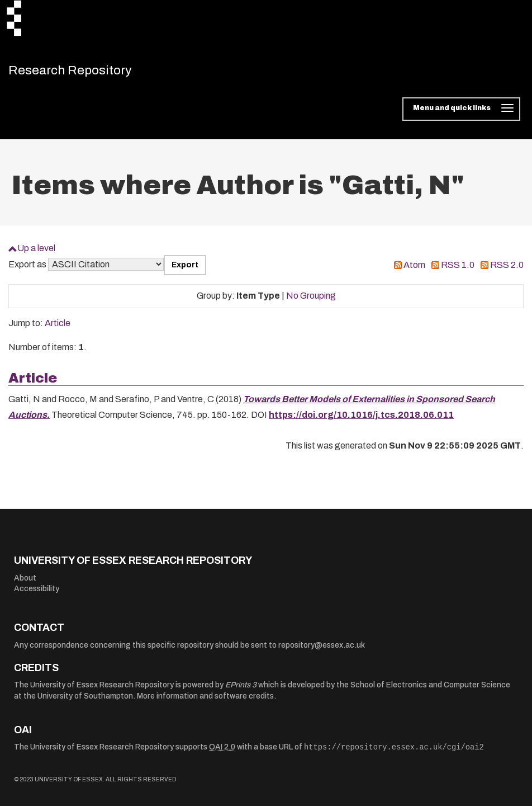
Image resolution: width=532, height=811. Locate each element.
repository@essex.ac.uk (322, 650)
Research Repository (87, 73)
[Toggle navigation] (461, 114)
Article (58, 328)
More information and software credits (205, 701)
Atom (414, 270)
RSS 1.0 (458, 270)
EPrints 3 (241, 690)
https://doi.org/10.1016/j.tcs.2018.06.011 (361, 420)
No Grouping (311, 301)
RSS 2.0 (507, 270)
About (25, 583)
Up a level (36, 253)
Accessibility (37, 594)
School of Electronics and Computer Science (430, 690)
